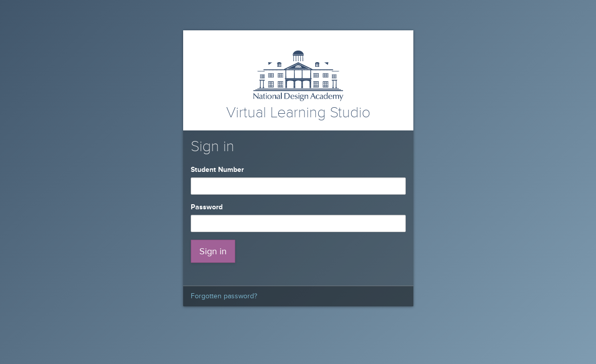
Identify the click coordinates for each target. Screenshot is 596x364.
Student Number (219, 170)
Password (209, 207)
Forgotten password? (224, 296)
